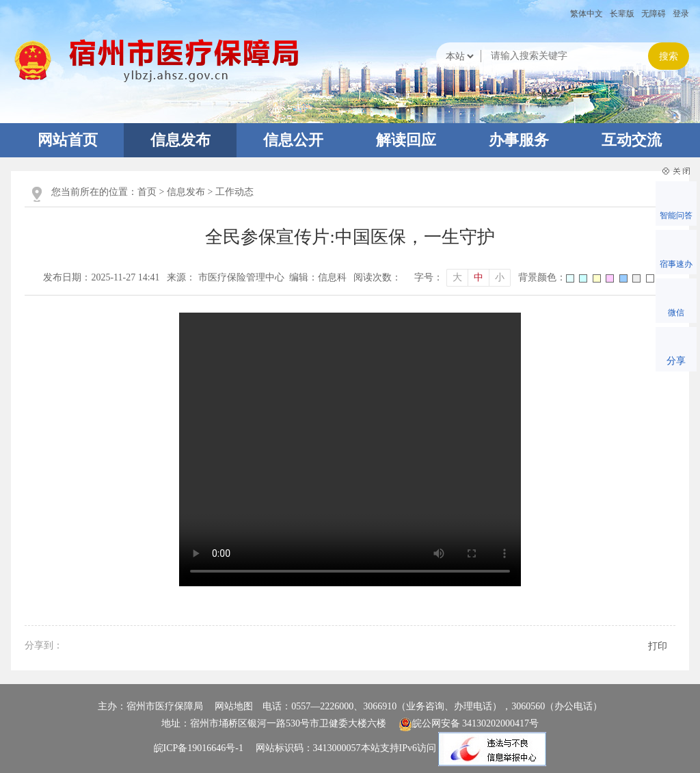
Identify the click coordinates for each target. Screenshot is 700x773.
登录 (681, 14)
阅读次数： (377, 277)
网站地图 (234, 706)
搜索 (669, 56)
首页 (147, 192)
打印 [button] (658, 646)
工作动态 (234, 192)
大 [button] (457, 277)
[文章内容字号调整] (462, 278)
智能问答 (676, 215)
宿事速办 (676, 264)
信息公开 (293, 140)
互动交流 (632, 140)
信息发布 (180, 140)
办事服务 (519, 140)
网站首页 (68, 140)
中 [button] (479, 277)
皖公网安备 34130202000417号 (469, 723)
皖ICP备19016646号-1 (199, 749)
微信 (676, 313)
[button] (622, 14)
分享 (676, 361)
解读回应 (406, 140)
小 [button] (500, 277)
